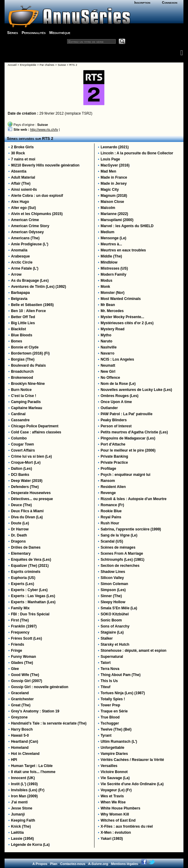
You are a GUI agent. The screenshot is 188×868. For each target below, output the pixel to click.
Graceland (20, 693)
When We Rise (113, 802)
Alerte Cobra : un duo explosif (37, 196)
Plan (54, 864)
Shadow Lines (113, 572)
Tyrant (106, 735)
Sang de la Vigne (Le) (119, 535)
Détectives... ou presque (32, 499)
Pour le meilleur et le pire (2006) (128, 450)
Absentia (19, 171)
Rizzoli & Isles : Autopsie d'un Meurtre (133, 499)
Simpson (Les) (113, 590)
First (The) (20, 620)
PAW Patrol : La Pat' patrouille (126, 414)
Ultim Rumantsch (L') (119, 742)
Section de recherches (120, 566)
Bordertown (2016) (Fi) (30, 353)
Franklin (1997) (24, 626)
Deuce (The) (21, 505)
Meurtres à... (111, 244)
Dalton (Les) (21, 469)
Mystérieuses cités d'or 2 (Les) (127, 323)
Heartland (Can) (24, 742)
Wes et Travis (112, 796)
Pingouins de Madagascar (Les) (128, 438)
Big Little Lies (23, 323)
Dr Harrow (20, 529)
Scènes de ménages (118, 547)
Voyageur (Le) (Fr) (116, 790)
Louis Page (110, 159)
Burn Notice (21, 390)
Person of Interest (116, 426)
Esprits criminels (26, 572)
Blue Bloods (22, 335)
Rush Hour (110, 523)
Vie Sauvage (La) (115, 778)
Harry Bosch (22, 729)
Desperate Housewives (31, 493)
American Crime (25, 220)
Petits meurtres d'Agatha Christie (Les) (134, 432)
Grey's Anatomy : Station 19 (35, 711)
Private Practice (114, 463)
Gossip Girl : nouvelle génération (40, 687)
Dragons (18, 541)
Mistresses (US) (114, 268)
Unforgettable (112, 748)
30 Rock (18, 153)
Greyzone (19, 717)
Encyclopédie (28, 65)
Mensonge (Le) (113, 238)
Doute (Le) (20, 523)
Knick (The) (21, 826)
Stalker (107, 638)
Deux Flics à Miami (27, 511)
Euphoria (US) (23, 578)
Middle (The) (111, 256)
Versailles (109, 766)
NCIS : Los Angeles (117, 359)
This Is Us (109, 681)
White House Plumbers (120, 808)
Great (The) (21, 705)
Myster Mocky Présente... (122, 317)
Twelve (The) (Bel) (116, 729)
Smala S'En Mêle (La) (119, 608)
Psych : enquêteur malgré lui (125, 475)
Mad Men (108, 171)
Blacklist (18, 329)
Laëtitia (17, 833)
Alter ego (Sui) (23, 208)
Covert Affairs (23, 450)
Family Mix (20, 608)
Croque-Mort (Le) (26, 463)
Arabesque (20, 256)
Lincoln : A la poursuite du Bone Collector (137, 153)
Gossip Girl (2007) (27, 681)
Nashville (109, 347)
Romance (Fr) (112, 505)
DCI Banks (20, 475)
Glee (15, 669)
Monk (105, 287)
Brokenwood (22, 378)
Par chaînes (47, 65)
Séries (12, 33)
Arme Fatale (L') (25, 268)
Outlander (109, 408)
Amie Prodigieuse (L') (30, 244)
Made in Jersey (114, 183)
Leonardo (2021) (115, 147)
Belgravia (19, 299)
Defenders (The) (25, 487)
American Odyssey (27, 232)
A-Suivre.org (98, 864)
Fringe (17, 651)
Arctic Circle (22, 262)
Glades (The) (22, 663)
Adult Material (23, 177)
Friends (17, 644)
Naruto (106, 341)
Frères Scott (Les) (26, 638)
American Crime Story (30, 226)
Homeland (20, 748)
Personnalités (34, 33)
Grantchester (22, 699)
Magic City (110, 190)
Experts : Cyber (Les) (29, 590)
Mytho (106, 335)
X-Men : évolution (116, 833)
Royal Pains (111, 517)
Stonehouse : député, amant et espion (133, 651)
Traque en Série (114, 711)
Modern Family (113, 274)
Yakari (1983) (112, 839)
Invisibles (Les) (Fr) (28, 790)
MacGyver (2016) (115, 165)
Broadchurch (22, 372)
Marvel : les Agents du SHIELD (127, 226)
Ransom (108, 481)
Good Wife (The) (25, 675)
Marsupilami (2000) (117, 220)
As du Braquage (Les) (30, 281)
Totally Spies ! (113, 699)
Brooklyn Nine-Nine (28, 384)
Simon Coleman (114, 584)
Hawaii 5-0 (20, 735)
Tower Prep (110, 705)
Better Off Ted (23, 317)
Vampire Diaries (114, 754)
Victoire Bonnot (114, 772)
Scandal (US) (112, 541)
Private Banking (114, 456)
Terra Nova (110, 669)
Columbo (19, 438)
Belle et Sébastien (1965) (32, 305)
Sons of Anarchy (115, 626)
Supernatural (112, 657)
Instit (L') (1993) (24, 784)
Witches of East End (118, 820)
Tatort (106, 663)
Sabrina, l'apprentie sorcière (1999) (131, 529)
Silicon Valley (112, 578)
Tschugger (110, 723)
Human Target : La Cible (32, 766)
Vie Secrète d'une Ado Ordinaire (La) (132, 784)
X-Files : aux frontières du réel (127, 826)
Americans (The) (25, 238)
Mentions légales (125, 864)
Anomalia (19, 250)
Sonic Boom (111, 620)
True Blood (110, 717)
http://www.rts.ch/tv (44, 130)
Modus (106, 281)
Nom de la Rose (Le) (118, 384)
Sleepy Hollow (113, 602)
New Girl (108, 372)
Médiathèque (60, 33)
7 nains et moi (23, 159)
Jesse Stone (22, 808)
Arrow (16, 274)
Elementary (21, 553)
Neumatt (108, 365)
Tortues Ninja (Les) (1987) (123, 693)
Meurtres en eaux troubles (123, 250)
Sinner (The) (111, 596)
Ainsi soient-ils (24, 190)
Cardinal (18, 414)
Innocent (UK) (23, 778)
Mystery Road (113, 329)
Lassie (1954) (22, 839)
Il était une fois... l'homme (33, 772)
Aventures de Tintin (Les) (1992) (38, 287)
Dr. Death (19, 535)
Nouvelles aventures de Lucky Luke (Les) (136, 390)
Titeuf (105, 687)
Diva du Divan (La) (27, 517)
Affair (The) (21, 183)
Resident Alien (113, 487)
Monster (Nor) (113, 293)
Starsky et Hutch (115, 644)
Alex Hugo (20, 202)
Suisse (62, 65)
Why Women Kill (115, 814)
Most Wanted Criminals (121, 299)
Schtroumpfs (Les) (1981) (122, 560)
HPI (14, 760)
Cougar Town (22, 444)
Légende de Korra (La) (30, 845)
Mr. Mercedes (112, 311)
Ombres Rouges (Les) (120, 396)
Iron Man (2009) (24, 796)
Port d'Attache (113, 444)
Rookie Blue (111, 511)
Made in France (114, 177)
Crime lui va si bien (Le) (31, 456)
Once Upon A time (116, 402)
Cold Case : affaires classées (36, 432)
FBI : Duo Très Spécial (30, 614)
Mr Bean (108, 305)
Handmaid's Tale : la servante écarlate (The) (49, 723)
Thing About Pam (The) (121, 675)
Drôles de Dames (26, 547)
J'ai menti (19, 802)
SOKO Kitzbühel (115, 614)
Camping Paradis (26, 402)
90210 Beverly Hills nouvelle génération (45, 165)
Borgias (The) (23, 359)
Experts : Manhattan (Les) (33, 602)
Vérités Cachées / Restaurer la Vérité (132, 760)
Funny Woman (23, 657)
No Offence (110, 378)
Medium (107, 232)
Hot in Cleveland (25, 754)
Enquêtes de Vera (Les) (31, 560)
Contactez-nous (73, 864)
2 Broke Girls (22, 147)
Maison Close (112, 202)
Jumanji (18, 814)
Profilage (108, 469)
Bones (17, 341)
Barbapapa (20, 293)
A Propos (40, 864)
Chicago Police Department (35, 426)
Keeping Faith (23, 820)
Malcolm (108, 208)
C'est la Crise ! (24, 396)
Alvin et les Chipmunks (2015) (37, 214)
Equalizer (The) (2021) (30, 566)
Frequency (20, 632)
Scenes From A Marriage (122, 553)
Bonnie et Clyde (25, 347)
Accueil (12, 65)
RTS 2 (73, 65)
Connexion (170, 2)
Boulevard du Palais (28, 365)
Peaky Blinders (114, 420)
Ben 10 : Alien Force (28, 311)
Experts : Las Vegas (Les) (33, 596)
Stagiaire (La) (112, 632)
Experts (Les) (22, 584)
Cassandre (20, 420)
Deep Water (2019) (27, 481)
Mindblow (109, 262)
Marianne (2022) (114, 214)
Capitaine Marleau (27, 408)
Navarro (107, 353)
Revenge (108, 493)
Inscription (142, 2)
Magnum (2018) (114, 196)
